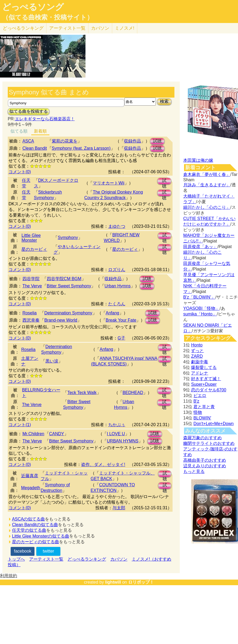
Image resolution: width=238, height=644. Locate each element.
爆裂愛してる (204, 367)
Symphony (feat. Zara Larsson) (81, 148)
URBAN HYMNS (123, 441)
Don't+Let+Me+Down (213, 424)
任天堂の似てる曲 (29, 530)
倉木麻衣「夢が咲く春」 (207, 174)
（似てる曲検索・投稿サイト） (48, 17)
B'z (196, 401)
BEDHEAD (133, 393)
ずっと (197, 351)
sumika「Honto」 (200, 314)
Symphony (68, 238)
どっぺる (23, 28)
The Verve (32, 286)
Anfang (113, 313)
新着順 (40, 131)
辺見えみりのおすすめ (205, 466)
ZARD (197, 356)
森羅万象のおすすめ (202, 438)
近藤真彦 (30, 476)
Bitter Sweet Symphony (69, 286)
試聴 (157, 141)
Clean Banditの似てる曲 (35, 525)
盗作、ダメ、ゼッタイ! (103, 464)
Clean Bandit (35, 148)
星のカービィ (34, 249)
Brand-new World (61, 320)
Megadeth (31, 488)
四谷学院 (31, 279)
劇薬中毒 (200, 362)
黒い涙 (52, 361)
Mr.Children (33, 434)
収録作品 (132, 141)
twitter (48, 551)
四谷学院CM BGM (64, 279)
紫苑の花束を (65, 141)
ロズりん (117, 270)
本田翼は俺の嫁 (198, 160)
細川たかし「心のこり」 (207, 207)
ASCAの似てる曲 (29, 519)
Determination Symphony (68, 313)
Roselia (30, 313)
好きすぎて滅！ (206, 379)
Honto (197, 345)
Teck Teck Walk (82, 393)
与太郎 (119, 508)
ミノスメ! (125, 28)
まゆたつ (117, 226)
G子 (121, 338)
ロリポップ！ (141, 582)
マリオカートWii (108, 183)
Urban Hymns (118, 286)
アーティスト (67, 28)
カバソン (100, 28)
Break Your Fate (121, 320)
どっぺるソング (33, 7)
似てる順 (19, 131)
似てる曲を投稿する (29, 111)
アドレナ (200, 373)
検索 (164, 101)
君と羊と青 (204, 407)
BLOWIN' (202, 418)
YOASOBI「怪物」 (201, 308)
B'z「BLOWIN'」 (199, 297)
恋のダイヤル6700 (209, 390)
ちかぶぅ (117, 425)
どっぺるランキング (87, 559)
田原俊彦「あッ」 (200, 247)
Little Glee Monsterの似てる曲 (41, 536)
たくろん (117, 304)
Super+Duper (204, 384)
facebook (23, 551)
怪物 (198, 412)
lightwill (113, 582)
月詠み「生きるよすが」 (207, 185)
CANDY (57, 434)
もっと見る (194, 471)
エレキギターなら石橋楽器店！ (45, 119)
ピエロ (200, 396)
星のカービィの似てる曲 (36, 542)
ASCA (28, 141)
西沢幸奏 (31, 320)
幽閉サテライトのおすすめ (209, 443)
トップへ (16, 559)
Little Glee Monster (31, 238)
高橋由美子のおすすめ (205, 460)
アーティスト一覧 (46, 559)
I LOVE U (116, 434)
